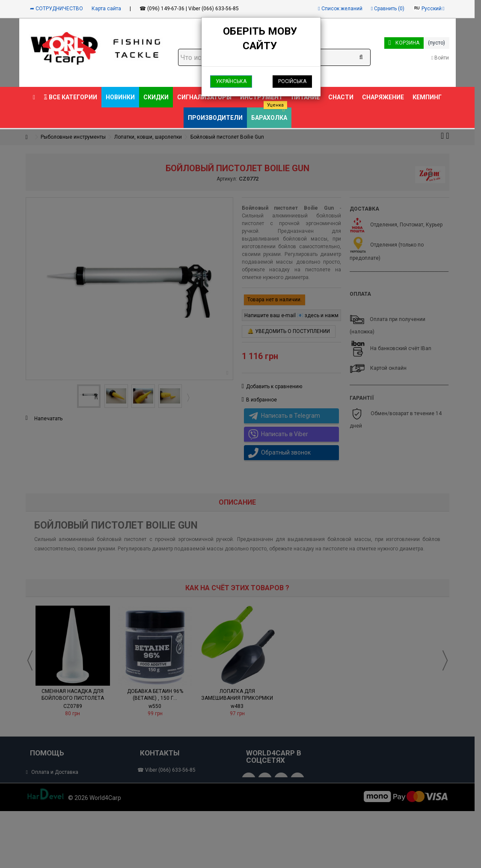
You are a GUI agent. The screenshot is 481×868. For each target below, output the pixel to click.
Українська (231, 81)
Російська (292, 81)
